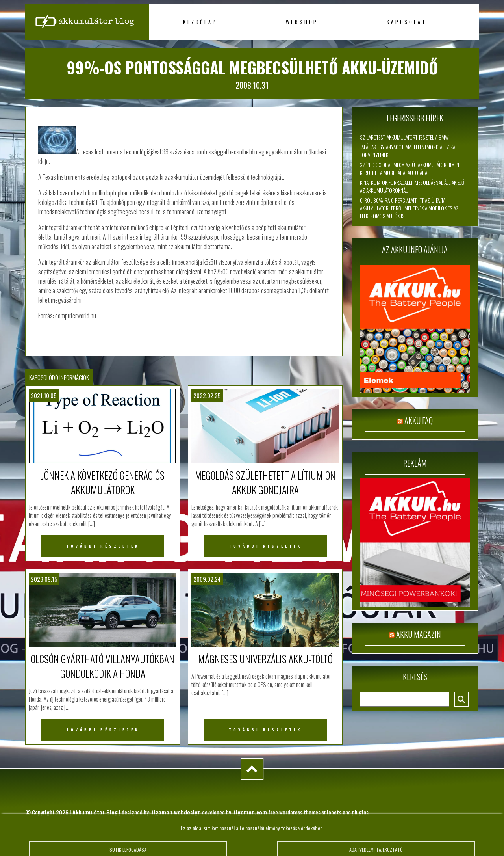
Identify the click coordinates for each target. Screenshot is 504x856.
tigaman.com (250, 812)
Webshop (302, 22)
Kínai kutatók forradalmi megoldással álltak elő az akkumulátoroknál (412, 186)
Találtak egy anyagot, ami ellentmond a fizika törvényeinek (408, 151)
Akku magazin (419, 634)
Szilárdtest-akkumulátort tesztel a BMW (404, 137)
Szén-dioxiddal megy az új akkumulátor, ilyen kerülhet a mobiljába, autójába (409, 169)
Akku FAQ (419, 421)
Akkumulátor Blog (95, 812)
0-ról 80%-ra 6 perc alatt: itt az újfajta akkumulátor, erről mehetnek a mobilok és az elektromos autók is (409, 208)
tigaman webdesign (176, 812)
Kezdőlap (200, 22)
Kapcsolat (407, 22)
